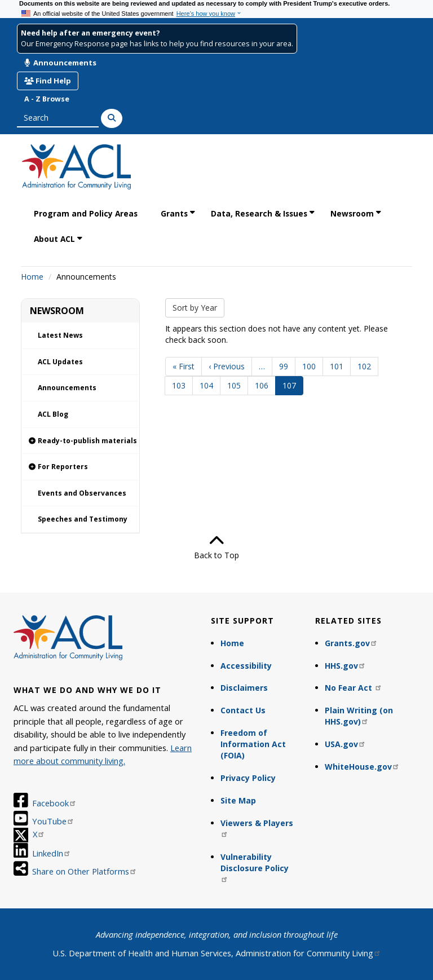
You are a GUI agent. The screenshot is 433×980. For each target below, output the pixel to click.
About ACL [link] (54, 239)
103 (181, 385)
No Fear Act (354, 688)
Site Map (238, 800)
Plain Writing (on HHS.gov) (359, 716)
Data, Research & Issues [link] (259, 213)
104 (209, 385)
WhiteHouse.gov (362, 767)
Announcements (60, 63)
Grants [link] (174, 213)
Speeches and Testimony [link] (83, 519)
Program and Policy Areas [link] (86, 213)
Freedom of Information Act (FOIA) (253, 744)
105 (237, 385)
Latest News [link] (60, 335)
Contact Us (243, 710)
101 (339, 366)
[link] (80, 441)
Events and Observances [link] (82, 493)
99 (287, 366)
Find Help (48, 81)
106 (264, 385)
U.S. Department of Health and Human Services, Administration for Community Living (217, 953)
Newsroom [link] (352, 213)
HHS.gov (345, 666)
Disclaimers (244, 688)
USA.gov (345, 744)
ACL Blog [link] (53, 414)
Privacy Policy (248, 778)
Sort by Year (195, 308)
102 (367, 366)
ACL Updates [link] (60, 362)
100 (312, 366)
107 (293, 388)
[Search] (112, 118)
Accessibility (246, 666)
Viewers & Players (257, 827)
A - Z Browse (47, 99)
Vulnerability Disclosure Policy (255, 867)
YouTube (53, 821)
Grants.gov (351, 643)
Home (32, 277)
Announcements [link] (67, 388)
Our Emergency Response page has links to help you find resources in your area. (157, 44)
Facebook (54, 803)
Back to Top (216, 547)
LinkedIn (52, 853)
